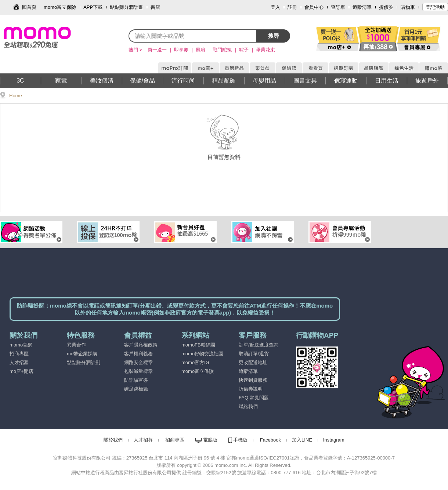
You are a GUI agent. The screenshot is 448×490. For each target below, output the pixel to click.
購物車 (408, 7)
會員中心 (314, 7)
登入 (275, 7)
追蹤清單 (362, 7)
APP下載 (93, 7)
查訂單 (338, 7)
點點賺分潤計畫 (127, 7)
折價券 (386, 7)
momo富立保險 (60, 7)
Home (16, 96)
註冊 (292, 7)
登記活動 (435, 7)
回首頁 (29, 7)
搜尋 (274, 36)
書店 (155, 7)
